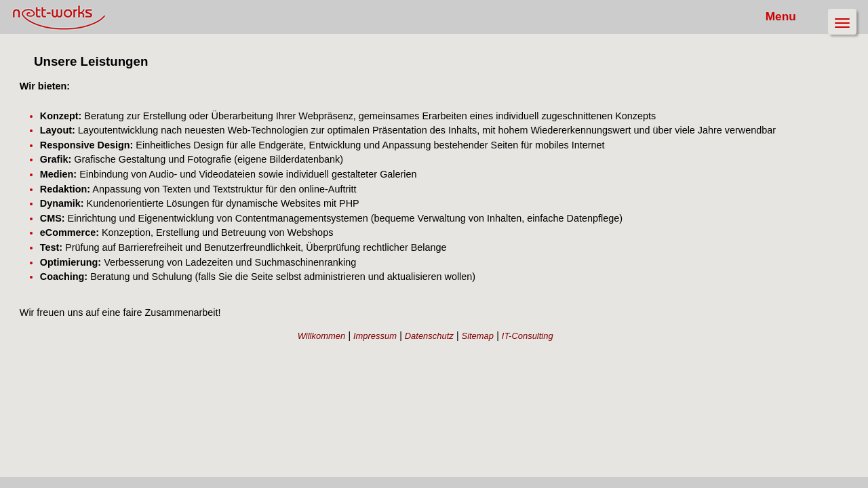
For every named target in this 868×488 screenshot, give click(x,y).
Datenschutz (457, 358)
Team (25, 69)
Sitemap (495, 358)
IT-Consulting (534, 358)
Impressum (414, 358)
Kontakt (29, 151)
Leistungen (35, 90)
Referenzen (35, 130)
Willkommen (372, 358)
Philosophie (36, 110)
